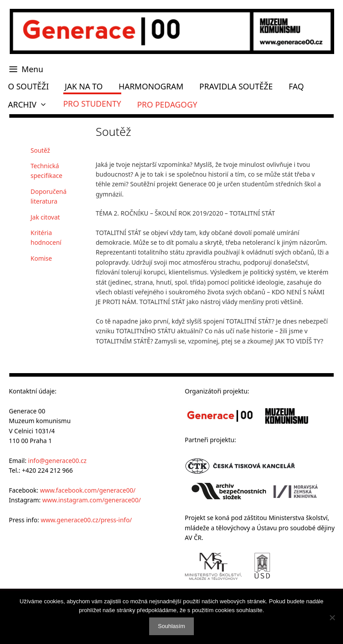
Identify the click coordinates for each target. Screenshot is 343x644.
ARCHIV (32, 105)
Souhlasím (171, 626)
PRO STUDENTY (92, 104)
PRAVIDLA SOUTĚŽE (236, 86)
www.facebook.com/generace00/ (88, 490)
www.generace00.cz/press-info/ (86, 520)
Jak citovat (45, 217)
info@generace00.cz (57, 461)
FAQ (296, 86)
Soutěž (40, 150)
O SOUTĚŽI (28, 86)
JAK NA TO (84, 86)
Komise (41, 258)
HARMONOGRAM (151, 86)
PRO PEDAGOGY (167, 104)
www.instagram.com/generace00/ (91, 500)
